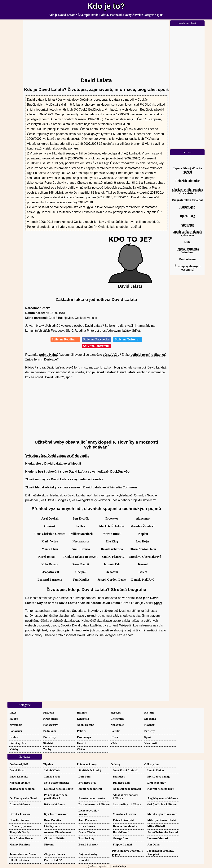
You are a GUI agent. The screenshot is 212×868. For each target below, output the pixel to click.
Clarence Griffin (54, 838)
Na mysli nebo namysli (127, 789)
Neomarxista (81, 541)
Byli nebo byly (87, 783)
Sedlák (81, 526)
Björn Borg (188, 216)
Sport (158, 603)
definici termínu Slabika (148, 355)
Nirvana (49, 844)
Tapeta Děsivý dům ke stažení (187, 170)
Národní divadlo (20, 783)
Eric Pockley (86, 838)
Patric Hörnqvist (123, 820)
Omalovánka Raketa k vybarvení (188, 233)
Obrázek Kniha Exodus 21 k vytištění (187, 191)
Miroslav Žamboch (143, 526)
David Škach (17, 770)
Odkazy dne (152, 764)
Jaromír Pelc (112, 564)
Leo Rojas (143, 541)
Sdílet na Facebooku (96, 339)
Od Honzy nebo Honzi (23, 798)
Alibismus (187, 225)
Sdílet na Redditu (65, 339)
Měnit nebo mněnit (90, 789)
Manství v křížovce (125, 814)
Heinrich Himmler (187, 181)
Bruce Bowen (87, 826)
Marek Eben (50, 549)
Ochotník (112, 572)
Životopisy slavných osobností (188, 268)
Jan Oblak (154, 844)
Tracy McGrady (20, 832)
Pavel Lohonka (19, 776)
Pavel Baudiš (81, 564)
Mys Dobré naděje (159, 776)
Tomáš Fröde (52, 776)
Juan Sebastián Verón (23, 854)
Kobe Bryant (50, 564)
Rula (187, 242)
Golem (143, 572)
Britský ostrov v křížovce (94, 804)
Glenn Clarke (87, 832)
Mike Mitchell (156, 826)
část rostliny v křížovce (127, 804)
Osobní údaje (119, 866)
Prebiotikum (188, 259)
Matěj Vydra (50, 541)
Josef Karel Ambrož (125, 770)
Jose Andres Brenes (22, 838)
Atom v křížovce (20, 804)
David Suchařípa (112, 549)
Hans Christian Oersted (50, 534)
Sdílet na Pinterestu (96, 346)
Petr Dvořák (81, 518)
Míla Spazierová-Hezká (162, 820)
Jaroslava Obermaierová (145, 557)
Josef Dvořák (50, 518)
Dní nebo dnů (121, 783)
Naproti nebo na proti (161, 789)
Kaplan (143, 534)
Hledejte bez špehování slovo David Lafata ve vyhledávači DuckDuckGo (77, 472)
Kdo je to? (106, 6)
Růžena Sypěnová (21, 826)
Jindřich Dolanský (90, 770)
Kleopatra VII (50, 572)
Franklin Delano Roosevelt (80, 557)
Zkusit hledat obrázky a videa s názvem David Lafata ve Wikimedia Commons (81, 487)
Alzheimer (143, 518)
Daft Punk (85, 776)
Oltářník (50, 526)
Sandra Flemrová (113, 557)
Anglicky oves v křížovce (163, 798)
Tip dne (48, 764)
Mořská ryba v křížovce (162, 814)
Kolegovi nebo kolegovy (59, 789)
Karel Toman (47, 557)
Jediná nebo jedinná (22, 789)
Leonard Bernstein (50, 580)
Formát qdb (187, 207)
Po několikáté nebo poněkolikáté (56, 796)
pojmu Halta (48, 355)
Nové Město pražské (57, 783)
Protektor (112, 518)
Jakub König (52, 770)
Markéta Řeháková (112, 526)
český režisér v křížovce (162, 804)
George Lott (120, 838)
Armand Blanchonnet (57, 832)
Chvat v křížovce (20, 814)
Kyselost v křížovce (56, 814)
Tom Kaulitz (81, 580)
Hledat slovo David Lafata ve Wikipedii (53, 463)
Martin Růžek (112, 534)
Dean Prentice (53, 820)
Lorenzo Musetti (158, 838)
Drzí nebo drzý (157, 783)
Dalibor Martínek (81, 534)
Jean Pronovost (88, 820)
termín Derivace (45, 359)
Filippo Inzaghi (122, 844)
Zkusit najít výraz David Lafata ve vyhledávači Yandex (64, 479)
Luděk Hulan (156, 770)
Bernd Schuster (88, 844)
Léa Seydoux (52, 826)
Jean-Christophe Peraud (163, 832)
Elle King (112, 541)
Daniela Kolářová (143, 580)
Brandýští (119, 776)
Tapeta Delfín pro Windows (187, 251)
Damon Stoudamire (125, 826)
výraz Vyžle (111, 355)
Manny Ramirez (20, 844)
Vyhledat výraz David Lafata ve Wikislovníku (57, 456)
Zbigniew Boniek (55, 854)
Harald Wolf (121, 832)
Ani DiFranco (81, 549)
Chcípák (81, 572)
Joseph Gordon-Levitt (112, 580)
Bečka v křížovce (55, 804)
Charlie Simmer (20, 820)
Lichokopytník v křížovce (89, 812)
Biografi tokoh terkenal (188, 200)
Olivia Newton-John (143, 549)
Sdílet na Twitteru (128, 339)
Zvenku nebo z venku (92, 798)
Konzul (143, 564)
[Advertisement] (96, 47)
